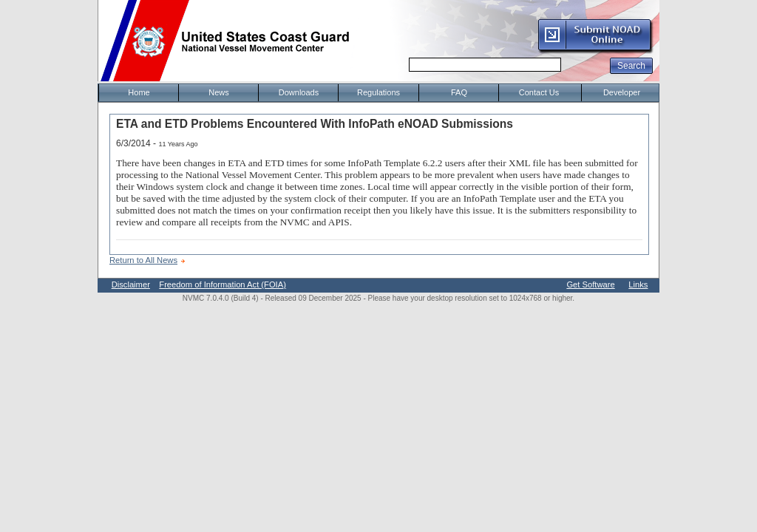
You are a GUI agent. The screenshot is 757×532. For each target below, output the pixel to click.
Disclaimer (131, 284)
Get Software (590, 284)
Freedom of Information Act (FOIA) (223, 284)
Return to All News (143, 260)
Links (638, 284)
